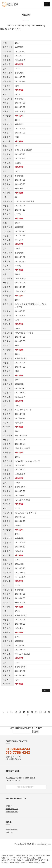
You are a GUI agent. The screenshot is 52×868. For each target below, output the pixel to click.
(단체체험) (20, 538)
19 (45, 712)
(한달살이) (20, 124)
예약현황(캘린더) (23, 26)
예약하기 (10, 26)
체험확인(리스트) (39, 26)
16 (32, 712)
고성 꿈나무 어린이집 (25, 201)
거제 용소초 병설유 (24, 150)
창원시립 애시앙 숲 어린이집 (28, 461)
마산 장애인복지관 (23, 410)
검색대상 (14, 728)
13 (20, 712)
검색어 (37, 728)
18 (40, 712)
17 (36, 712)
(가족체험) (20, 47)
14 (24, 712)
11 (12, 712)
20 (49, 712)
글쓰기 (46, 690)
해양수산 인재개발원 (24, 333)
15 (28, 712)
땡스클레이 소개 (12, 830)
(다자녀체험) (21, 358)
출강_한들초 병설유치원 (26, 513)
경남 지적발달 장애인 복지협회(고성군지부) (31, 306)
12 (16, 712)
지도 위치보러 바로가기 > (26, 787)
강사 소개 (9, 832)
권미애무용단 (21, 435)
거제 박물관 (20, 278)
